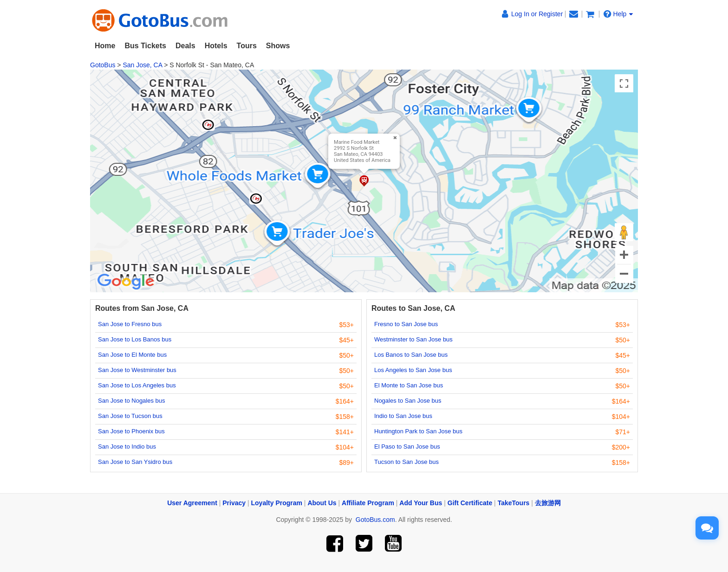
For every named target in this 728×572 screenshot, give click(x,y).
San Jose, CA (142, 65)
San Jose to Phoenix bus (131, 431)
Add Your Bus (421, 503)
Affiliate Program (368, 503)
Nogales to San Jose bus (408, 401)
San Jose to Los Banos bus (135, 339)
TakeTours (514, 503)
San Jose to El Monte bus (132, 355)
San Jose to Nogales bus (132, 401)
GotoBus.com (375, 520)
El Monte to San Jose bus (409, 385)
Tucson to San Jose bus (406, 462)
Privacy (234, 503)
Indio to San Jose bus (403, 416)
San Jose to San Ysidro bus (135, 462)
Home (105, 46)
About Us (322, 503)
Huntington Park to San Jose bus (418, 431)
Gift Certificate (470, 503)
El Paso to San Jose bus (407, 447)
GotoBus (103, 65)
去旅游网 (548, 503)
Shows (278, 46)
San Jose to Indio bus (127, 447)
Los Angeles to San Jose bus (413, 370)
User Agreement (192, 503)
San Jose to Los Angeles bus (137, 385)
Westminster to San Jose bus (413, 339)
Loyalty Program (277, 503)
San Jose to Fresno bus (130, 324)
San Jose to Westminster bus (137, 370)
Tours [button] (247, 46)
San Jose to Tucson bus (130, 416)
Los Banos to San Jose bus (411, 355)
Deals (185, 46)
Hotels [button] (216, 46)
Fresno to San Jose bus (406, 324)
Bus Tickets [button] (145, 46)
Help (618, 14)
